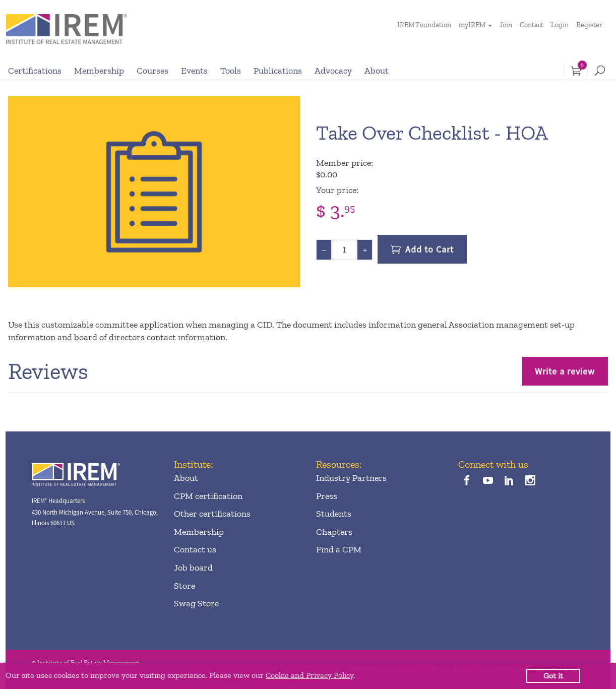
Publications (278, 71)
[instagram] (531, 482)
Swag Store (196, 603)
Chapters (334, 532)
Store (184, 586)
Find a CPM (339, 549)
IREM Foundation (424, 25)
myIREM (472, 25)
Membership (99, 71)
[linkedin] (509, 482)
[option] (154, 192)
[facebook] (467, 482)
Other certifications (212, 514)
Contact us (195, 549)
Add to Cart (429, 249)
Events (194, 71)
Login (560, 25)
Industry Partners (351, 478)
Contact (532, 25)
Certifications (35, 71)
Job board (193, 568)
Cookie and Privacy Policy (310, 675)
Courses (152, 71)
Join (506, 25)
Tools (231, 71)
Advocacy (333, 71)
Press (327, 496)
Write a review (565, 371)
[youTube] (488, 482)
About (377, 71)
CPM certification (208, 496)
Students (334, 514)
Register (589, 25)
